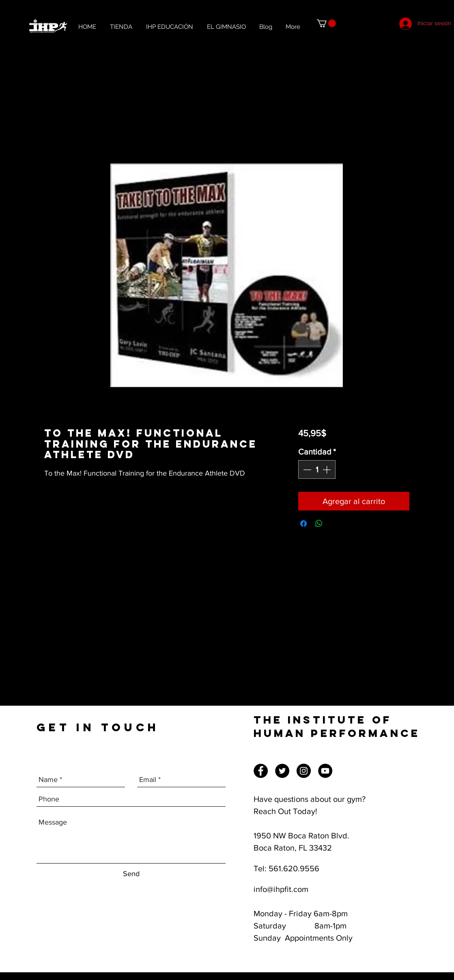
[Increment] (327, 470)
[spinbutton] (317, 470)
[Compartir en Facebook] (303, 523)
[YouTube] (325, 771)
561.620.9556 (294, 868)
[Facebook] (261, 771)
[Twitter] (282, 771)
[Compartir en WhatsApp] (319, 523)
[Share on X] (334, 523)
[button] (326, 23)
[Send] (131, 874)
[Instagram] (304, 771)
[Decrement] (306, 470)
